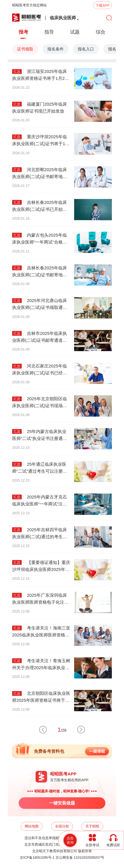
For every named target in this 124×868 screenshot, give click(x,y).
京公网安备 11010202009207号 (80, 857)
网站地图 (32, 826)
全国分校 (62, 826)
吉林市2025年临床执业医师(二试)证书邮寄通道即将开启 (40, 337)
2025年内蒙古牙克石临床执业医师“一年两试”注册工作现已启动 (40, 501)
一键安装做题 (62, 803)
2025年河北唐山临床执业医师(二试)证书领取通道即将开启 (40, 305)
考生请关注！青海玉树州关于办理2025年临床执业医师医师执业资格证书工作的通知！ (41, 665)
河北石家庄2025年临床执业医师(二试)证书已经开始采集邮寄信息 (40, 370)
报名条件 (55, 49)
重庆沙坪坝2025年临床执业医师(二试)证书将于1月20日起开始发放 (41, 141)
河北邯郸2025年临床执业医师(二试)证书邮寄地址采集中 (40, 174)
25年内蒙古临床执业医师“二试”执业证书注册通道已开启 (40, 436)
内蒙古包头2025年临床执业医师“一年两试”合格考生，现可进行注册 (40, 239)
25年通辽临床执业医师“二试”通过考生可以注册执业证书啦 (40, 468)
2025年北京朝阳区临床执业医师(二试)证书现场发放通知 (40, 403)
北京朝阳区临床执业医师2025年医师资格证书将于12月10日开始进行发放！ (41, 697)
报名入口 (86, 49)
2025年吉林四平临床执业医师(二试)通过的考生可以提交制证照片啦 (40, 534)
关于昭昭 (92, 826)
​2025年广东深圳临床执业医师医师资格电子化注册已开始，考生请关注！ (40, 599)
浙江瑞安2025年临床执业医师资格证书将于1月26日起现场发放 (40, 75)
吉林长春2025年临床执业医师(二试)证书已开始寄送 (40, 206)
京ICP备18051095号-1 (37, 857)
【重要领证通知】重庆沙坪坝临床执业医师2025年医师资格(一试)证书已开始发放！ (41, 567)
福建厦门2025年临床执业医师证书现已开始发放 (40, 108)
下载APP (102, 5)
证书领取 (25, 49)
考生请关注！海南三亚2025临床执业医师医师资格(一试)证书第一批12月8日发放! (41, 632)
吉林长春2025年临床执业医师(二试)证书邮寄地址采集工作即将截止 (40, 272)
